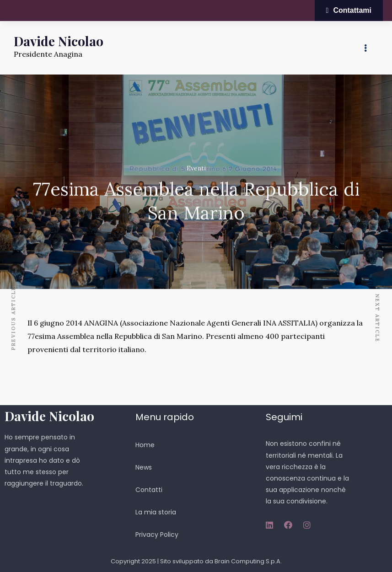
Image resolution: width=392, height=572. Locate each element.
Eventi (196, 169)
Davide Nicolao (59, 41)
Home (145, 445)
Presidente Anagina (48, 54)
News (144, 467)
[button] (349, 11)
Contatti (149, 490)
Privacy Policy (157, 535)
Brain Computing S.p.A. (248, 561)
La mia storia (156, 512)
